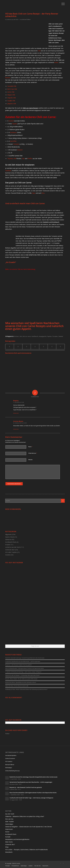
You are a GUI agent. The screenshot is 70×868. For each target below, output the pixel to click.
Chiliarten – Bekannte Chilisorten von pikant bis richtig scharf (25, 816)
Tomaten (16, 144)
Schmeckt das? (10, 550)
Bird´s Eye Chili (12, 89)
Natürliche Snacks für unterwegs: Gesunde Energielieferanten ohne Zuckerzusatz (25, 658)
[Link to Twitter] (63, 863)
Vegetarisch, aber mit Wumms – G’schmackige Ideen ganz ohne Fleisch (22, 675)
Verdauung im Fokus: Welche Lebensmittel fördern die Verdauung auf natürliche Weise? (26, 689)
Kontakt (8, 837)
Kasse (7, 832)
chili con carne (27, 336)
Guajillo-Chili (11, 101)
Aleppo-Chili (11, 95)
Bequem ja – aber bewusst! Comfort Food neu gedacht (18, 665)
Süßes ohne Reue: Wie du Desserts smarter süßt (17, 686)
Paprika (15, 124)
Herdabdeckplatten (11, 755)
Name (30, 447)
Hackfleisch (35, 336)
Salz (23, 158)
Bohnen (8, 78)
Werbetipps (9, 768)
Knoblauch (13, 132)
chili (21, 336)
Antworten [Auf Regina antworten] (16, 413)
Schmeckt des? (10, 844)
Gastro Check (10, 537)
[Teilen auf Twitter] (18, 347)
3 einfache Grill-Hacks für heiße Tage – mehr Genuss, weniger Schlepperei (23, 672)
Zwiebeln (8, 171)
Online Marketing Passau (12, 771)
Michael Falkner (26, 19)
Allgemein (8, 534)
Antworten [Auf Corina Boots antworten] (16, 429)
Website (30, 460)
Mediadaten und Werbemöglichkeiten (17, 839)
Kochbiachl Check (11, 542)
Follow (7, 734)
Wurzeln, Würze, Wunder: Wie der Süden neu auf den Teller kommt (21, 679)
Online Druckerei (10, 758)
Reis (43, 193)
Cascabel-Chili (12, 86)
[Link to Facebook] (60, 863)
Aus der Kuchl (10, 814)
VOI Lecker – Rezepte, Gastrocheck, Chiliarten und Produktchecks (27, 850)
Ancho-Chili (11, 92)
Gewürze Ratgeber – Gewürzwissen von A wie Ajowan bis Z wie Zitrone (29, 827)
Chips (34, 193)
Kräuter (8, 545)
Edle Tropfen (10, 821)
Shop (7, 847)
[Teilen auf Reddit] (52, 347)
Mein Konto (9, 842)
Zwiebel (11, 121)
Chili (39, 51)
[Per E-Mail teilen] (60, 347)
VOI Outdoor (9, 761)
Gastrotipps (9, 824)
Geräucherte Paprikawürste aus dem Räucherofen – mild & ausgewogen (23, 661)
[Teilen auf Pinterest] (27, 347)
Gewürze (8, 539)
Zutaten (8, 555)
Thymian (10, 158)
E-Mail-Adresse (33, 453)
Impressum (9, 829)
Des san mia (9, 819)
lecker (56, 62)
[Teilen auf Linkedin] (35, 347)
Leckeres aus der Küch (12, 19)
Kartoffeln (13, 141)
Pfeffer (30, 158)
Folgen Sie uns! (35, 646)
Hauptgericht (43, 336)
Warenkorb (9, 852)
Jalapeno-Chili (12, 104)
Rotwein (20, 150)
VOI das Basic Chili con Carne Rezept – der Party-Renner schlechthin (32, 15)
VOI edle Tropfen (11, 552)
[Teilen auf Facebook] (10, 347)
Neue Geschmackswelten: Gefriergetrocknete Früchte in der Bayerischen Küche (25, 668)
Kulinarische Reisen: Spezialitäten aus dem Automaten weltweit (21, 682)
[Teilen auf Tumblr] (43, 347)
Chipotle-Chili (11, 98)
